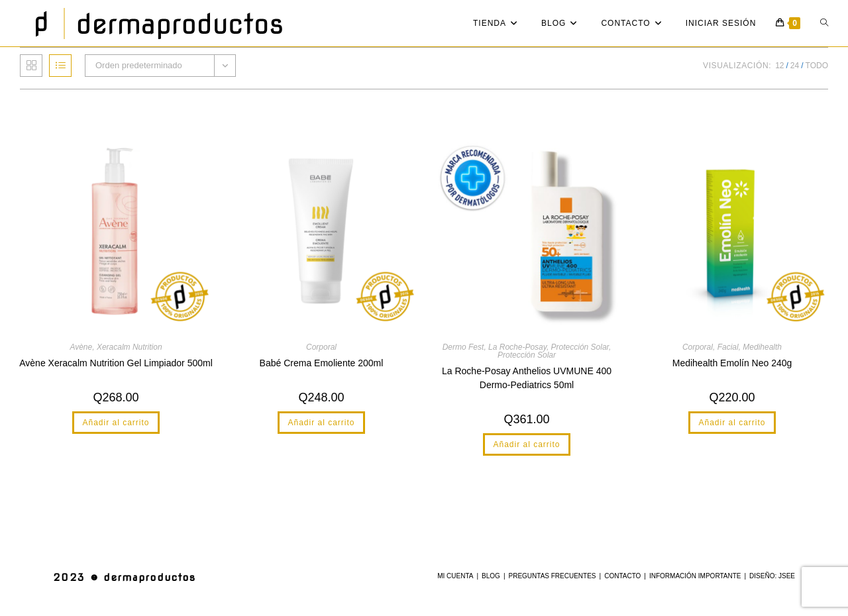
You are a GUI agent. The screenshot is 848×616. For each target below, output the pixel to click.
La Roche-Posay (517, 347)
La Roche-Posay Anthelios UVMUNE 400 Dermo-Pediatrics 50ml (527, 378)
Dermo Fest (463, 347)
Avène (81, 347)
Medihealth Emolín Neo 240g (732, 363)
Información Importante (695, 576)
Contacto (622, 576)
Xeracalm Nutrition (130, 347)
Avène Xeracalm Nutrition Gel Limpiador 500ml (116, 363)
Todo (817, 66)
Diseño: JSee (772, 576)
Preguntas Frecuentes (552, 576)
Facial (728, 347)
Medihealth (762, 347)
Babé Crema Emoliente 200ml (322, 363)
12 (779, 66)
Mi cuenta (455, 576)
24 (795, 66)
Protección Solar (580, 347)
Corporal (321, 347)
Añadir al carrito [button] (116, 423)
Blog (491, 576)
